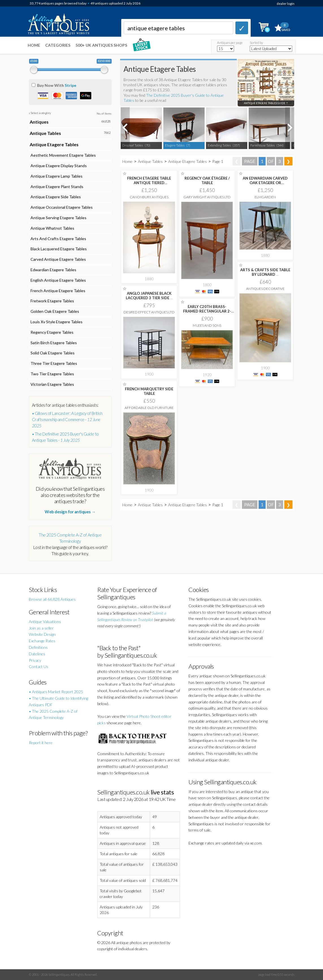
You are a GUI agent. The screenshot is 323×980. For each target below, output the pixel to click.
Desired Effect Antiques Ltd (149, 312)
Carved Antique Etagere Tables (58, 259)
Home (34, 45)
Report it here (41, 743)
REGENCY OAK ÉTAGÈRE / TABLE (207, 180)
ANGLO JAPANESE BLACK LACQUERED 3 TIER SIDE (149, 296)
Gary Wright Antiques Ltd (207, 197)
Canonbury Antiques (149, 197)
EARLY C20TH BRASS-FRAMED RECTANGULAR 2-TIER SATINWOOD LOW (207, 311)
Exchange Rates (42, 641)
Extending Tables (219, 145)
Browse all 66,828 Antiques (52, 599)
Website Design (42, 634)
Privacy (35, 660)
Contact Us (39, 666)
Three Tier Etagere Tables (53, 363)
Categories (58, 45)
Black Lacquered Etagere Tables (58, 249)
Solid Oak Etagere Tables (52, 353)
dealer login (286, 4)
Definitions (38, 647)
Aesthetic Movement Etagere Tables (63, 155)
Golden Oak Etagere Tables (54, 311)
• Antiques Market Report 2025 (56, 692)
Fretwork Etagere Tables (52, 301)
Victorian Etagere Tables (52, 384)
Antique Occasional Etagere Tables (61, 207)
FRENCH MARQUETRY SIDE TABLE (149, 391)
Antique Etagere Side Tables (55, 197)
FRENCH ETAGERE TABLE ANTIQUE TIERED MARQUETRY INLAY (149, 183)
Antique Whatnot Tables (52, 228)
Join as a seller (41, 628)
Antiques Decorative (265, 289)
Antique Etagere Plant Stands (57, 187)
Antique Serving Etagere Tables (58, 218)
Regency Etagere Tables (52, 332)
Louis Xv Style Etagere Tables (56, 322)
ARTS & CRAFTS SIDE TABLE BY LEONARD (265, 272)
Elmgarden (265, 197)
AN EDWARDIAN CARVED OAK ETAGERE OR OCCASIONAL (265, 183)
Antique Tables (150, 161)
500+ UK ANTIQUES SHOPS (101, 45)
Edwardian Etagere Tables (53, 270)
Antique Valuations (45, 622)
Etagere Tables (175, 145)
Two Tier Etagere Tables (52, 374)
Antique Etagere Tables (187, 161)
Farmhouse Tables (263, 145)
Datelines (37, 654)
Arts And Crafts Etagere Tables (58, 239)
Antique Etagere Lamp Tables (56, 176)
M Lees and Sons (207, 325)
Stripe (71, 85)
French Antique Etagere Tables (58, 291)
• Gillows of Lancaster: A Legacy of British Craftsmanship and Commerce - (67, 419)
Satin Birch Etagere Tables (53, 343)
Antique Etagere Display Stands (58, 166)
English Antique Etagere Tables (58, 280)
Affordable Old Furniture (149, 408)
